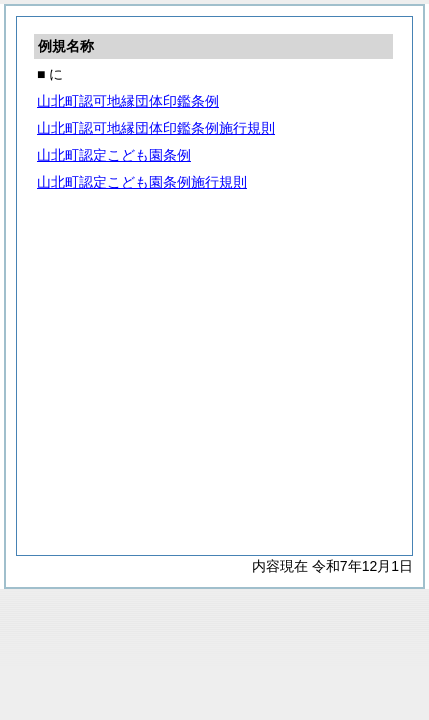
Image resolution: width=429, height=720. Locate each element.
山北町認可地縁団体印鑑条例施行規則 (156, 128)
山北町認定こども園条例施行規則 (142, 182)
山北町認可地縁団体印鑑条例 (128, 101)
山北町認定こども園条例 (114, 155)
